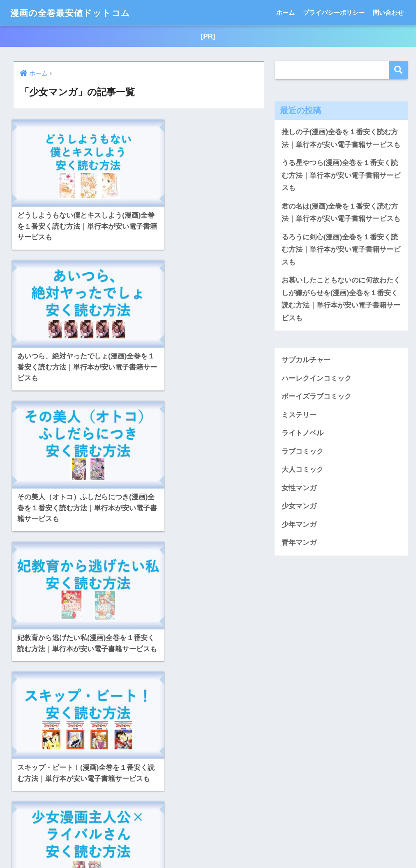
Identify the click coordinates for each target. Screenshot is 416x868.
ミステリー (299, 417)
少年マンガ (299, 527)
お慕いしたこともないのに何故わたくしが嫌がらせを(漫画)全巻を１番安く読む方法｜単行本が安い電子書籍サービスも (341, 300)
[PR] (208, 36)
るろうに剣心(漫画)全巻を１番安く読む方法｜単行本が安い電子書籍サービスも (341, 250)
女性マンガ (299, 490)
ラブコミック (303, 453)
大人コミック (303, 472)
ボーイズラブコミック (317, 398)
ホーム (285, 13)
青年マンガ (299, 545)
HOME (208, 835)
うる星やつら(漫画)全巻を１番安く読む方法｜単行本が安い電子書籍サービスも (341, 176)
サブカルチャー (306, 361)
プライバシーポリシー (334, 13)
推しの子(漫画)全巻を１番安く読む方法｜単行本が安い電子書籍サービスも (341, 139)
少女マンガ (299, 508)
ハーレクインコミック (317, 380)
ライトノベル (303, 435)
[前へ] (75, 781)
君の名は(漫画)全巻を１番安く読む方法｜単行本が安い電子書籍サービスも (341, 213)
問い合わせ (388, 13)
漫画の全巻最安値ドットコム (76, 13)
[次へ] (203, 781)
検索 (399, 70)
